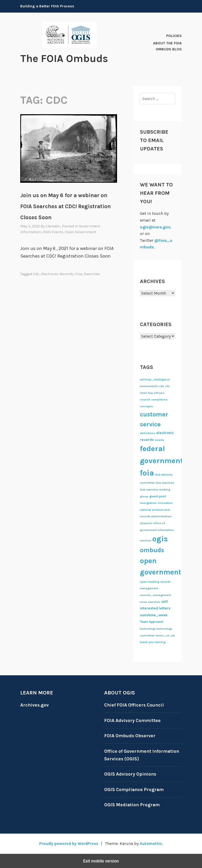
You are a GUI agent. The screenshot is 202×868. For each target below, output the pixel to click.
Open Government (81, 232)
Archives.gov (35, 705)
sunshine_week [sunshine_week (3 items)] (154, 615)
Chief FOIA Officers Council (135, 705)
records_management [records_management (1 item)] (155, 595)
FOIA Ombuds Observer (131, 735)
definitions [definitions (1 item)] (148, 433)
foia (79, 274)
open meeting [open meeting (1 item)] (150, 581)
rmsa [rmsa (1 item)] (143, 602)
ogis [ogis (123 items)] (160, 538)
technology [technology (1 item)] (148, 628)
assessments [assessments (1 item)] (149, 386)
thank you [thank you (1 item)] (147, 642)
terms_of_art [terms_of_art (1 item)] (165, 635)
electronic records (57, 274)
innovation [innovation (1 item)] (165, 503)
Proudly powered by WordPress (68, 843)
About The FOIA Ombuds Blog (167, 46)
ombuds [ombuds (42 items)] (152, 550)
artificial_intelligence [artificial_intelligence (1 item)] (155, 379)
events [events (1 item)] (160, 440)
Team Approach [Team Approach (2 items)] (152, 622)
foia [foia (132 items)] (147, 473)
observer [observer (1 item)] (146, 523)
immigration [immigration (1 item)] (148, 503)
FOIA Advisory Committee (133, 720)
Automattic (152, 843)
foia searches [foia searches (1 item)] (165, 483)
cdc (36, 274)
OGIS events (53, 232)
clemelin (53, 226)
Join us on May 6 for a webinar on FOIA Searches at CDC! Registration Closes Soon (65, 206)
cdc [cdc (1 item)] (162, 386)
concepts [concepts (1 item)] (146, 406)
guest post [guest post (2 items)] (158, 496)
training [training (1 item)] (160, 642)
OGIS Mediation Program (133, 805)
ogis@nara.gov (155, 227)
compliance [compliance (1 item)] (159, 399)
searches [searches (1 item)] (154, 602)
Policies (174, 36)
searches (92, 274)
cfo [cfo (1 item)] (167, 386)
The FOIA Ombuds (67, 58)
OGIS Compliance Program (135, 789)
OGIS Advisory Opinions (131, 774)
